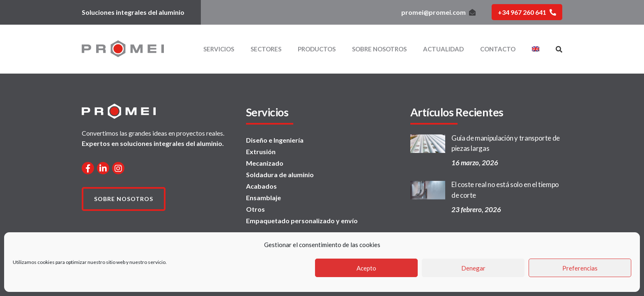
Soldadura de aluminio (280, 175)
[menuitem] (536, 49)
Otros (255, 209)
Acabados (261, 186)
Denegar (473, 268)
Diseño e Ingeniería (275, 140)
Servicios (219, 49)
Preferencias (580, 268)
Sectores (266, 49)
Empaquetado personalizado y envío (302, 221)
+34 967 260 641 (527, 12)
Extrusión (261, 151)
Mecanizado (265, 163)
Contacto (498, 49)
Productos (317, 49)
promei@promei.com (438, 12)
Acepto (366, 268)
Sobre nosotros (379, 49)
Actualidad (443, 49)
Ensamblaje (263, 198)
